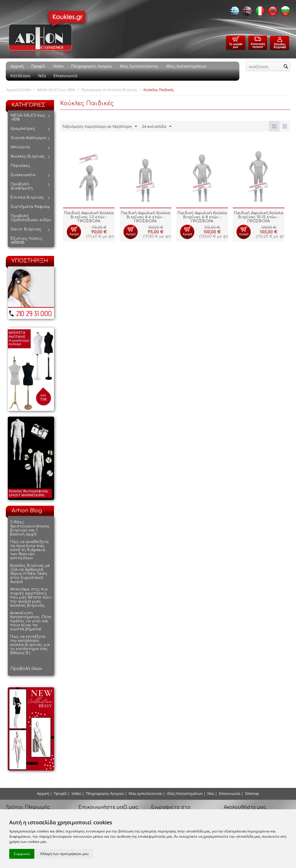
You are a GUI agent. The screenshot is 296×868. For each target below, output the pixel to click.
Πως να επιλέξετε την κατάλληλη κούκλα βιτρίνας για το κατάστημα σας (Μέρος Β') (30, 645)
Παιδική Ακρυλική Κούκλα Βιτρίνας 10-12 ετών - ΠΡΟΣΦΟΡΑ (259, 217)
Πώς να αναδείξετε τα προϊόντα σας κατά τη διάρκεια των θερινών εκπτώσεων (29, 550)
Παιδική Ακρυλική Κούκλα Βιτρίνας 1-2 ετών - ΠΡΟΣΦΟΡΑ (89, 217)
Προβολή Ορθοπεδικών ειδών (31, 218)
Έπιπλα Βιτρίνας (27, 197)
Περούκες (20, 166)
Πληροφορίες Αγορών (92, 66)
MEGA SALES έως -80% (56, 90)
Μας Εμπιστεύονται (139, 66)
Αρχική (17, 66)
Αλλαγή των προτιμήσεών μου (64, 854)
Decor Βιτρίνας (26, 229)
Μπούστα (20, 147)
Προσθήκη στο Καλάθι (74, 232)
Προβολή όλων (26, 669)
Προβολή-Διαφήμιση (22, 186)
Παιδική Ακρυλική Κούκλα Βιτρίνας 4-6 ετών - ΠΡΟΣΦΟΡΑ (146, 217)
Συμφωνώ (22, 854)
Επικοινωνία (65, 76)
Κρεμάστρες (23, 129)
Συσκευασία (23, 175)
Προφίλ (38, 66)
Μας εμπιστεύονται (145, 793)
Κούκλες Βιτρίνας (28, 156)
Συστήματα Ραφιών (30, 207)
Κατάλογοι (21, 76)
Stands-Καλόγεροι (29, 138)
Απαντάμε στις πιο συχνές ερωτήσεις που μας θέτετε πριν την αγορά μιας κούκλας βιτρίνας (31, 597)
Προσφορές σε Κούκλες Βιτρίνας (109, 90)
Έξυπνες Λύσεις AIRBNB (27, 241)
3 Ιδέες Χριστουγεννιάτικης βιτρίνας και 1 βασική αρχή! (30, 528)
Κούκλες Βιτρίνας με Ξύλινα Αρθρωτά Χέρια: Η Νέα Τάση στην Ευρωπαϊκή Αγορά (30, 574)
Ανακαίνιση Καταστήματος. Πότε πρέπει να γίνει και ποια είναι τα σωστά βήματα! (31, 621)
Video (58, 66)
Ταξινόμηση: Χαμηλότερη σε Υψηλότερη (100, 127)
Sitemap (252, 793)
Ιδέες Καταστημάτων (186, 66)
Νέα (42, 76)
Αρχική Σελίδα (19, 90)
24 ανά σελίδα (157, 127)
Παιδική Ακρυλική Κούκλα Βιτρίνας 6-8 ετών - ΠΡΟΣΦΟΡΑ (202, 217)
